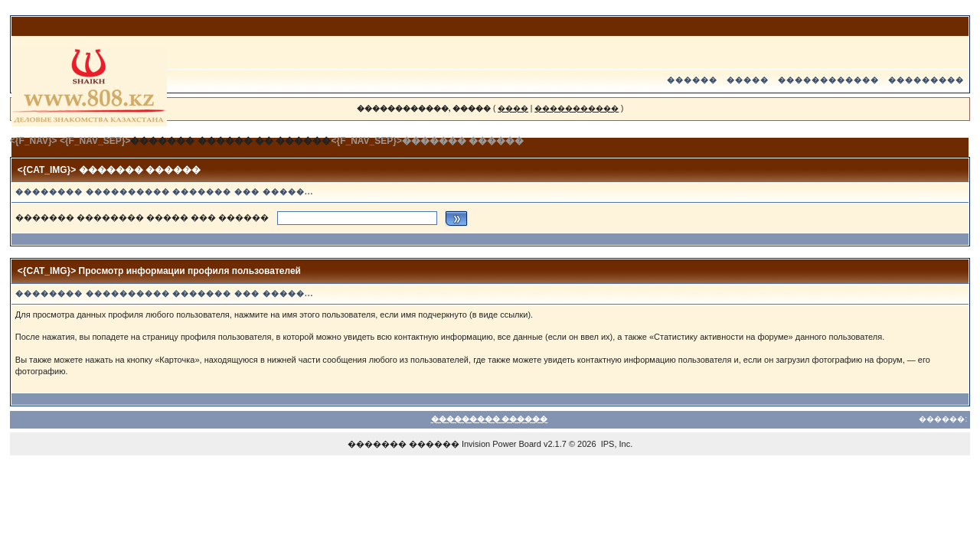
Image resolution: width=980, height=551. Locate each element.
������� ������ (403, 444)
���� (513, 108)
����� (748, 80)
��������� (926, 80)
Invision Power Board (501, 444)
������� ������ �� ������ (230, 141)
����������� (577, 108)
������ (692, 80)
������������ (828, 80)
